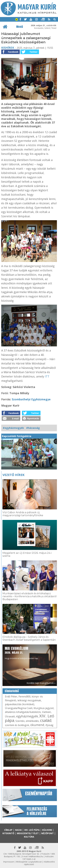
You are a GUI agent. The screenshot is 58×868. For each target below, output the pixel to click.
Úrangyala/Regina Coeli (19, 708)
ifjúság (49, 725)
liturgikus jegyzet (44, 708)
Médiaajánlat (22, 862)
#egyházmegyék (13, 428)
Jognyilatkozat (35, 862)
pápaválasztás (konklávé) (20, 704)
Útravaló (10, 716)
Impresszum (9, 862)
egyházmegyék (27, 716)
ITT (47, 376)
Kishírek (8, 48)
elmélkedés (32, 721)
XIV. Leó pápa (32, 830)
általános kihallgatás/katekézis (23, 712)
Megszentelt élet (28, 833)
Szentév (20, 721)
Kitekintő (8, 833)
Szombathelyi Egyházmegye (31, 399)
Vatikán (46, 712)
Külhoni (47, 830)
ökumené (37, 725)
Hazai (18, 830)
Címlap (8, 830)
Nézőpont (47, 833)
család (46, 720)
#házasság (33, 428)
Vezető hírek (13, 475)
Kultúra (29, 837)
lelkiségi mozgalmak (29, 700)
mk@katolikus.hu (36, 856)
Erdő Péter (11, 697)
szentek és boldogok (17, 725)
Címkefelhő (12, 691)
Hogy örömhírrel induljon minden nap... (22, 653)
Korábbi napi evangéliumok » (41, 683)
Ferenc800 (25, 697)
